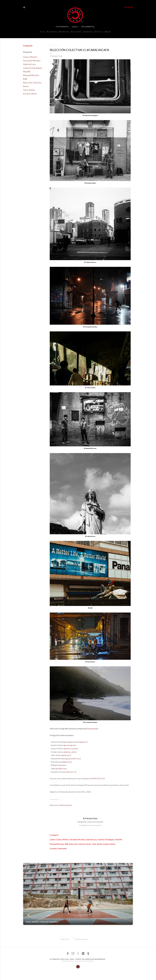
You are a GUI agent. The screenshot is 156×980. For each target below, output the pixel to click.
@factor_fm (71, 772)
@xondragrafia (70, 745)
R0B (25, 79)
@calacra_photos (71, 748)
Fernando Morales (32, 61)
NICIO (42, 32)
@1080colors (61, 769)
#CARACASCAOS (97, 778)
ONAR (108, 32)
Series (26, 86)
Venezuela (62, 848)
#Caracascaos (92, 729)
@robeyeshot (61, 765)
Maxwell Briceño (31, 75)
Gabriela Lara (29, 64)
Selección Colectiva (32, 83)
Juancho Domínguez (33, 68)
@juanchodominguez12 (78, 742)
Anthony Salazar (65, 805)
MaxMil (27, 72)
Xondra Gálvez (30, 94)
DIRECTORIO (65, 939)
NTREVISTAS (64, 32)
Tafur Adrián (29, 90)
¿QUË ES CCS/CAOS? (81, 939)
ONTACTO (99, 32)
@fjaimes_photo (70, 752)
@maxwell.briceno (73, 758)
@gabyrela (67, 762)
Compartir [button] (28, 46)
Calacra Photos (30, 57)
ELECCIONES (76, 32)
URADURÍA (88, 32)
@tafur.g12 (66, 755)
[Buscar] (129, 7)
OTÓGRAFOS (52, 32)
